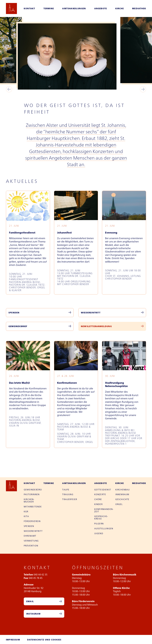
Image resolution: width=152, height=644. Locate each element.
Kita (26, 516)
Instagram (33, 614)
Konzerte (100, 494)
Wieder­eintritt (33, 531)
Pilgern (99, 523)
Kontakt (29, 8)
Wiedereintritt (91, 312)
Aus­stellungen (104, 528)
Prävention (31, 546)
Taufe (66, 489)
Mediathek (139, 8)
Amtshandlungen (74, 8)
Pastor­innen (32, 494)
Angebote (101, 8)
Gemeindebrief (18, 326)
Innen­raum (122, 494)
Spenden (14, 312)
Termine (49, 8)
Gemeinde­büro (33, 489)
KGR (26, 511)
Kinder (98, 504)
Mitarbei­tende (33, 506)
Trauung (68, 494)
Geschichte (122, 499)
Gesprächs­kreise (101, 517)
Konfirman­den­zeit (104, 510)
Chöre (98, 499)
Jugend (99, 533)
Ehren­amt (30, 536)
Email (30, 601)
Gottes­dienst (103, 489)
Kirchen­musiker (29, 500)
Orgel (119, 504)
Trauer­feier (70, 499)
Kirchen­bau (123, 489)
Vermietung (31, 541)
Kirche (120, 8)
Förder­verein (32, 521)
